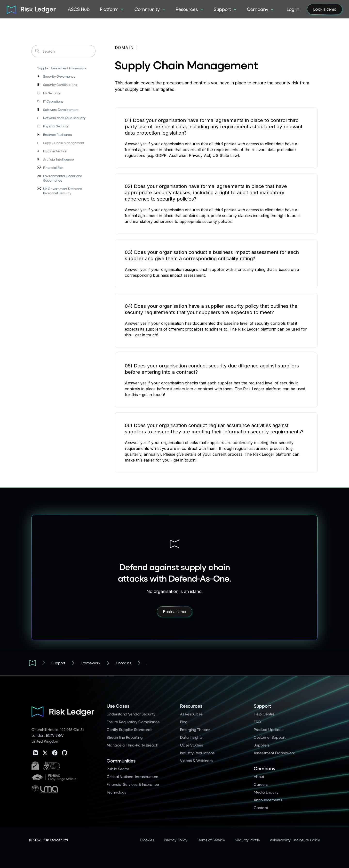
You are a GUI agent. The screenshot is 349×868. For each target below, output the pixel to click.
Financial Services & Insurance (133, 784)
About (259, 776)
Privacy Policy (176, 840)
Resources (191, 706)
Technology (116, 792)
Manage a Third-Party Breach (132, 745)
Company (265, 768)
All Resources (191, 714)
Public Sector (118, 769)
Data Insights (191, 737)
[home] (30, 9)
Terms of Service (211, 840)
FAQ (257, 722)
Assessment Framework (274, 753)
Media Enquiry (266, 792)
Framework (91, 663)
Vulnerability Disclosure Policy (295, 840)
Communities (121, 761)
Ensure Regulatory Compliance (133, 722)
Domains (123, 663)
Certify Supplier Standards (129, 729)
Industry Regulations (197, 753)
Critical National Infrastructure (132, 776)
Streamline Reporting (125, 737)
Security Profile (247, 840)
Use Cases (118, 706)
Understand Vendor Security (131, 714)
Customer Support (270, 737)
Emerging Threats (195, 729)
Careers (261, 784)
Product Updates (269, 729)
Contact (261, 807)
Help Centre (264, 714)
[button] (112, 9)
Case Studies (191, 745)
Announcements (268, 800)
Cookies (147, 840)
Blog (184, 722)
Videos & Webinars (196, 760)
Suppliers (262, 745)
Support (58, 663)
